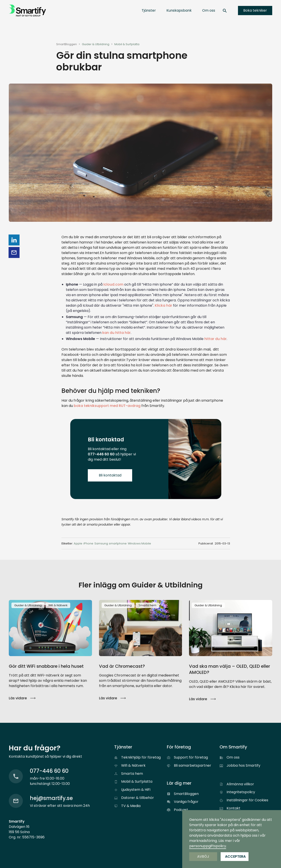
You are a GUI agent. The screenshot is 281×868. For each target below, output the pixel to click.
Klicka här (163, 305)
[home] (27, 11)
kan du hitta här (116, 333)
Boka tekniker (255, 10)
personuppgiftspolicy (208, 846)
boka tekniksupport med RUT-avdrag (107, 406)
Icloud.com (113, 284)
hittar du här (215, 339)
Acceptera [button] (235, 856)
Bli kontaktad (110, 475)
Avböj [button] (203, 856)
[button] (149, 11)
